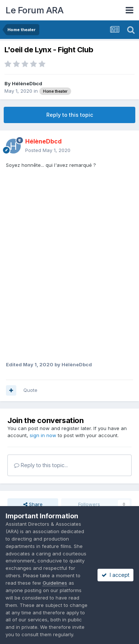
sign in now (43, 435)
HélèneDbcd (27, 83)
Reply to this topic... (41, 465)
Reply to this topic (70, 115)
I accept (115, 575)
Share (33, 504)
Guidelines (55, 583)
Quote (30, 390)
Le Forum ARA (34, 10)
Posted (48, 150)
